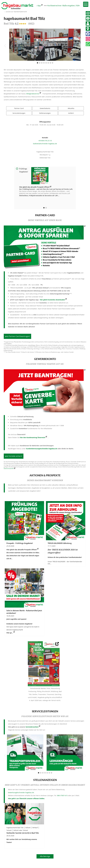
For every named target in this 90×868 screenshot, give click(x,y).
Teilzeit (9, 830)
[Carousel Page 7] (50, 63)
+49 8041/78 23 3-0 (45, 141)
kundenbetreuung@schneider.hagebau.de (42, 449)
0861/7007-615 (62, 795)
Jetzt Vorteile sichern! (14, 456)
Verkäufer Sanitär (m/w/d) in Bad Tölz (23, 833)
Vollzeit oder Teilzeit (21, 830)
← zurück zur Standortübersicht (15, 12)
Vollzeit (28, 828)
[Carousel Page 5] (46, 63)
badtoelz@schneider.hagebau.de (45, 144)
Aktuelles (71, 108)
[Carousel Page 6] (48, 63)
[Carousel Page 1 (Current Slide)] (37, 63)
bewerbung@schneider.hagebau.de (21, 792)
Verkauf (35, 828)
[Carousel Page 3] (42, 63)
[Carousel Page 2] (40, 63)
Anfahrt (71, 113)
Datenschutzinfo (9, 469)
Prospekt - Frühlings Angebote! (20, 543)
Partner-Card (19, 108)
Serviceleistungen (19, 113)
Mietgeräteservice (33, 94)
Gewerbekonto (45, 108)
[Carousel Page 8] (53, 63)
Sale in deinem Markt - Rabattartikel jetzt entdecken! (24, 612)
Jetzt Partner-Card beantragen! (17, 336)
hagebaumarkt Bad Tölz (15, 828)
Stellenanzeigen (45, 113)
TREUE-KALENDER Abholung (60, 543)
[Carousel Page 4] (44, 63)
